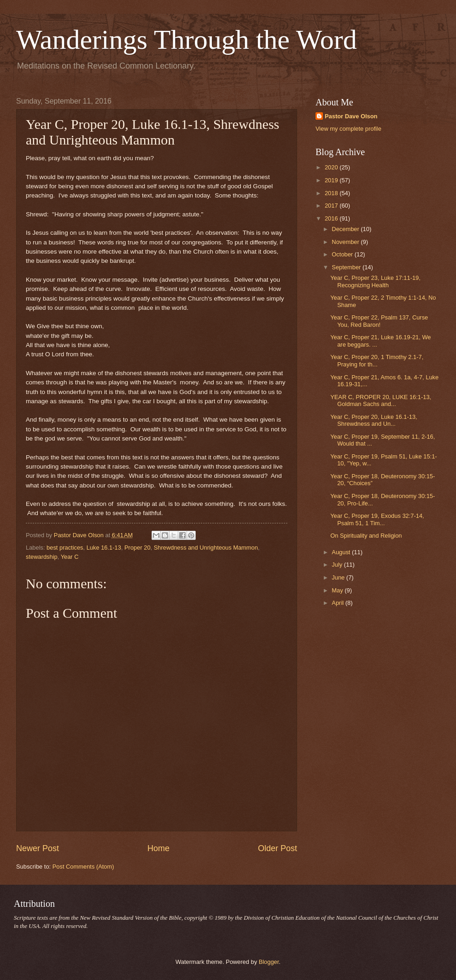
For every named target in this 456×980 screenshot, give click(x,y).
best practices (65, 548)
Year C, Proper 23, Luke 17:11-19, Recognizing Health (375, 281)
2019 (332, 180)
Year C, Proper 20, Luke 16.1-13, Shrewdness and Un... (374, 420)
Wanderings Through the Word (187, 40)
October (343, 254)
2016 (332, 218)
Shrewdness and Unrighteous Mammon (206, 548)
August (342, 552)
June (339, 577)
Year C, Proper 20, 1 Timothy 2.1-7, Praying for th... (377, 360)
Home (158, 848)
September (347, 267)
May (338, 590)
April (338, 603)
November (346, 242)
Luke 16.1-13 (104, 548)
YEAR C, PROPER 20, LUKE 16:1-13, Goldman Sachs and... (381, 400)
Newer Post (38, 848)
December (346, 229)
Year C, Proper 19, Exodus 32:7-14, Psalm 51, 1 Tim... (377, 519)
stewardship (42, 557)
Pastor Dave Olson (351, 116)
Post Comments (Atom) (83, 867)
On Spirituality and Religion (366, 536)
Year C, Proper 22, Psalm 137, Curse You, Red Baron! (379, 321)
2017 (332, 206)
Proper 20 (137, 548)
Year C (70, 557)
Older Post (278, 848)
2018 (332, 193)
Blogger (269, 962)
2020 (332, 167)
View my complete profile (348, 129)
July (338, 565)
